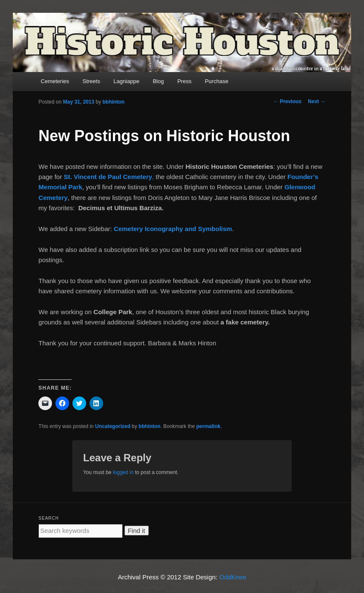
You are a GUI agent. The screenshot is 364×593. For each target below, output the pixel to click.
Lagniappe (126, 81)
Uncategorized (113, 426)
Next (316, 101)
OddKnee (233, 577)
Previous (287, 101)
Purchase (217, 81)
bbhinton (113, 102)
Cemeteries (55, 81)
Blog (158, 81)
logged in (123, 472)
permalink (208, 426)
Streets (91, 81)
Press (184, 81)
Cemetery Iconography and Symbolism (173, 229)
